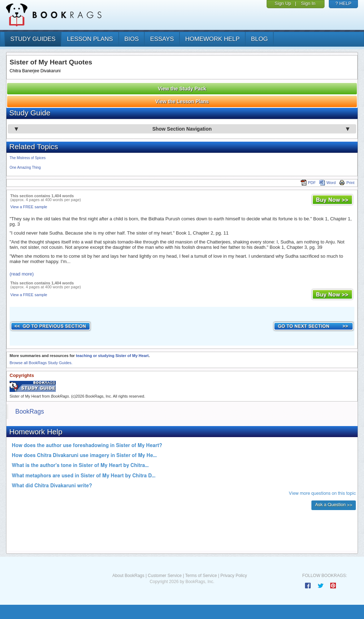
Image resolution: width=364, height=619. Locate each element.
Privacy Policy (234, 576)
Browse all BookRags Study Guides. (41, 363)
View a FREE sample (29, 207)
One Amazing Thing (25, 167)
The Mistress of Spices (28, 158)
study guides (33, 39)
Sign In (308, 3)
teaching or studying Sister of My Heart (112, 356)
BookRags (30, 411)
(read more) (22, 274)
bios (132, 39)
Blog (259, 39)
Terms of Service (201, 576)
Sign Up (283, 3)
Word (327, 183)
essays (162, 39)
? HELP (344, 3)
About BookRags (128, 576)
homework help (212, 39)
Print (347, 183)
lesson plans (90, 39)
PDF (308, 183)
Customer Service (165, 576)
